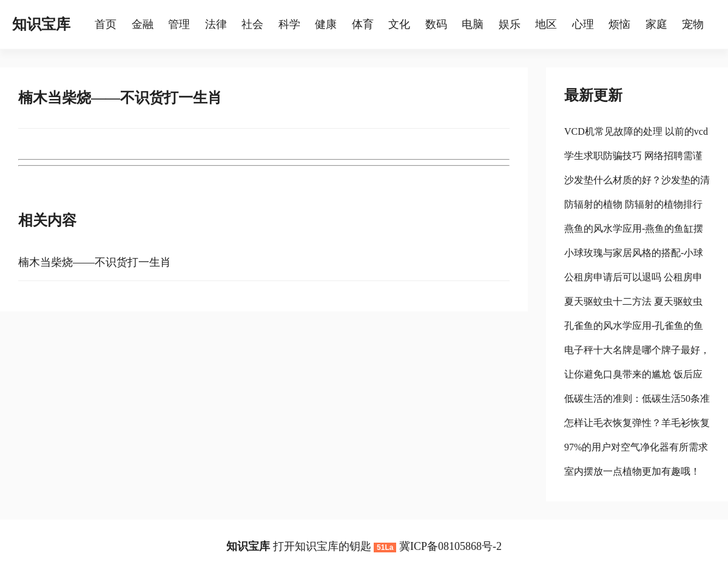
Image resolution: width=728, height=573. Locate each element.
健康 (326, 24)
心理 (583, 24)
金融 (143, 24)
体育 (363, 24)
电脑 (473, 24)
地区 (546, 24)
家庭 (656, 24)
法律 (216, 24)
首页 (106, 24)
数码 (436, 24)
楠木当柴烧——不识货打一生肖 (95, 262)
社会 (252, 24)
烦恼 (619, 24)
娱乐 (510, 24)
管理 (179, 24)
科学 (289, 24)
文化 (399, 24)
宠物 (693, 24)
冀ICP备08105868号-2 (450, 546)
